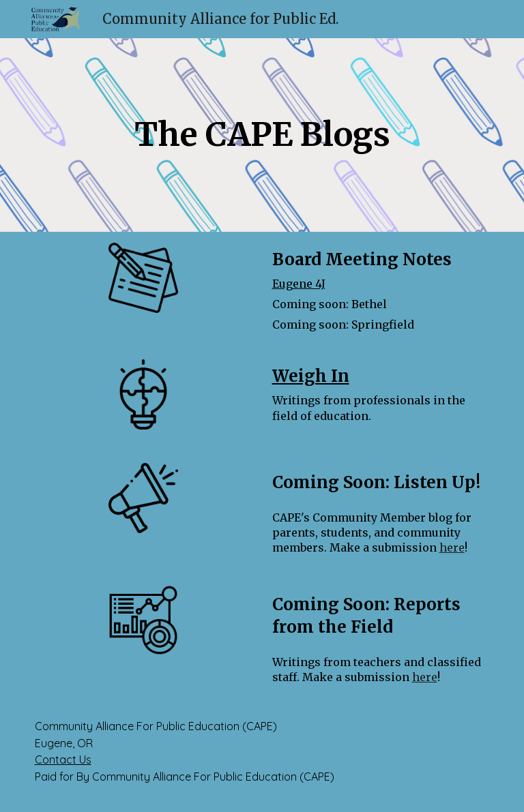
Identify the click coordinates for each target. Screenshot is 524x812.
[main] (262, 135)
